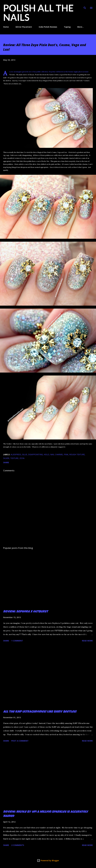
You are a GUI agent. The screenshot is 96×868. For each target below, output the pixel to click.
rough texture (77, 454)
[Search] (85, 5)
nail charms (57, 454)
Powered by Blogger (48, 860)
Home (6, 27)
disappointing (35, 454)
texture (14, 458)
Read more (87, 641)
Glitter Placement (24, 27)
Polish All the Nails (38, 13)
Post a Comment (20, 741)
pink (66, 454)
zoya (22, 458)
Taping (67, 27)
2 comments (18, 845)
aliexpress (16, 454)
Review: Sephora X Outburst (26, 612)
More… (81, 27)
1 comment (17, 641)
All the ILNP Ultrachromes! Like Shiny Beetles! (40, 712)
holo (47, 454)
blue (25, 454)
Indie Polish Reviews (48, 27)
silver (6, 458)
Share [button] (6, 462)
